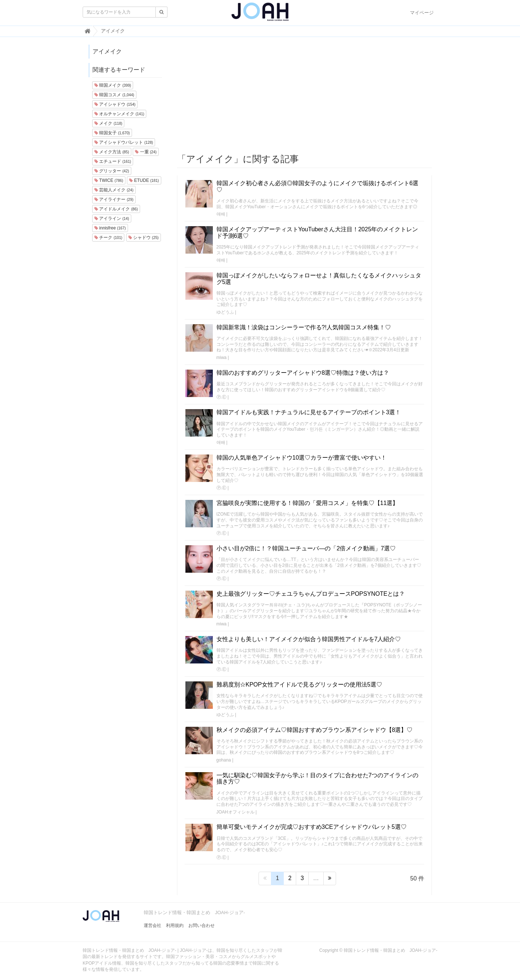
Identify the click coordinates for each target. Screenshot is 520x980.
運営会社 (152, 925)
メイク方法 (112, 152)
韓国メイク (113, 85)
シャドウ (144, 237)
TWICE (109, 180)
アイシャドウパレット (124, 142)
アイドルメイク (116, 209)
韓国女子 (112, 133)
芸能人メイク (114, 190)
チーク (108, 237)
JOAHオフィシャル (235, 812)
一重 (146, 152)
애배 (221, 214)
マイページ (422, 13)
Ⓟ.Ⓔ (221, 397)
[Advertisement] (305, 96)
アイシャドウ (115, 104)
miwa (222, 358)
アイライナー (114, 199)
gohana (224, 760)
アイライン (112, 218)
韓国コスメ (114, 95)
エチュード (113, 161)
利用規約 (175, 925)
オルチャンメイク (119, 114)
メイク (108, 123)
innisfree (110, 228)
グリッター (112, 171)
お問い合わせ (201, 925)
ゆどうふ (225, 312)
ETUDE (144, 180)
